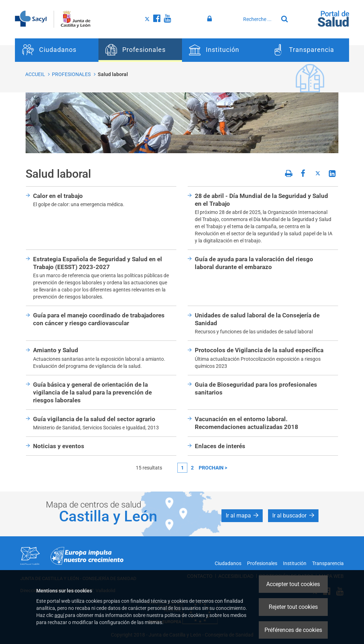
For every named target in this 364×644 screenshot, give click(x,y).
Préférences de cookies (293, 630)
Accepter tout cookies (293, 584)
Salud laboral (113, 74)
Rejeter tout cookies (293, 607)
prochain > (213, 468)
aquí (59, 615)
